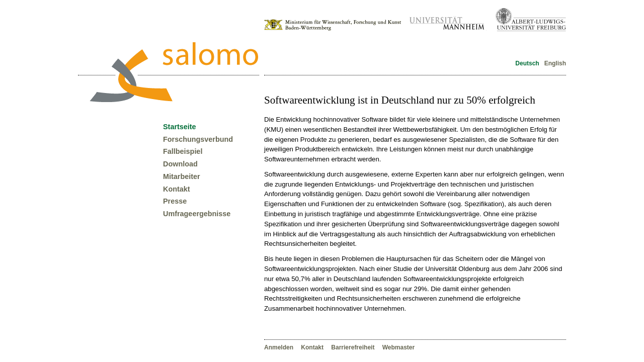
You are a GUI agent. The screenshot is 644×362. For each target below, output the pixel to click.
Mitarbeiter (182, 176)
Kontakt (313, 347)
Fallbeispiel (183, 151)
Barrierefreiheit (353, 347)
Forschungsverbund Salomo (174, 72)
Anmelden (279, 347)
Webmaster (398, 347)
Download (180, 164)
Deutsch (527, 63)
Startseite (180, 127)
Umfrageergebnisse (197, 214)
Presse (175, 201)
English (554, 63)
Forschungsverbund (198, 139)
